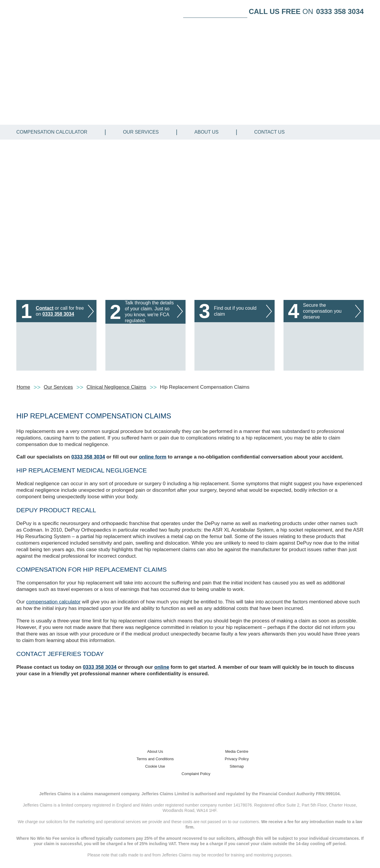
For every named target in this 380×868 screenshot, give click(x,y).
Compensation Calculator (52, 132)
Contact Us (269, 132)
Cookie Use (155, 766)
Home (23, 387)
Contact (45, 308)
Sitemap (237, 766)
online (162, 667)
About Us (207, 132)
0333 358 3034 (340, 11)
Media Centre (237, 751)
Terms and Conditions (155, 759)
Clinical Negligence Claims (117, 387)
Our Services (141, 132)
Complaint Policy (196, 774)
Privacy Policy (237, 759)
